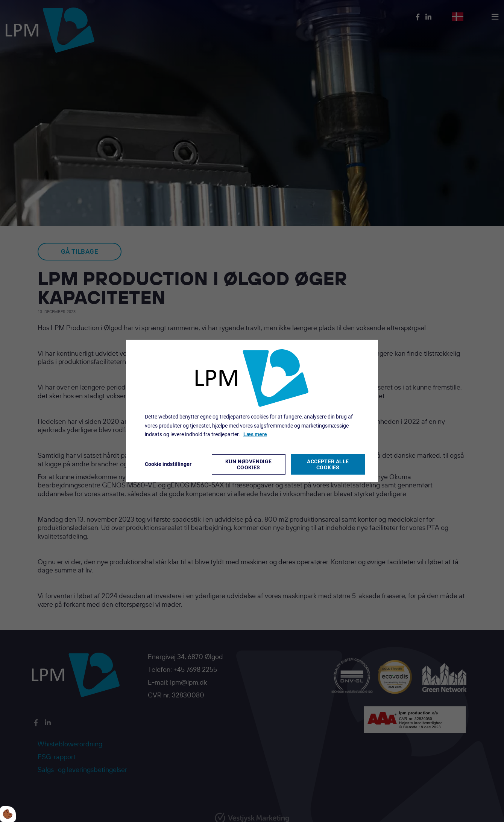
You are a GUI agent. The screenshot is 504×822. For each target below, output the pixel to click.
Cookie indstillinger (168, 464)
